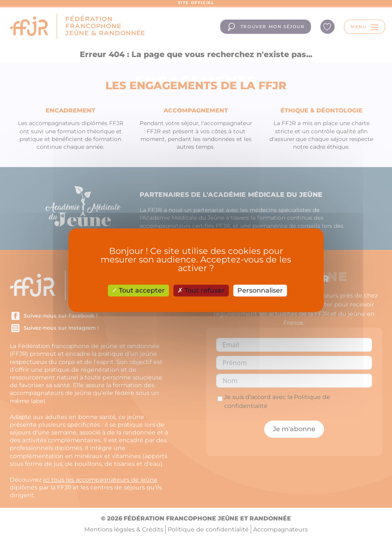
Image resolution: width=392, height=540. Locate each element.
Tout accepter (138, 290)
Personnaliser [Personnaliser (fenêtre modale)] (260, 290)
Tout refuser (201, 290)
